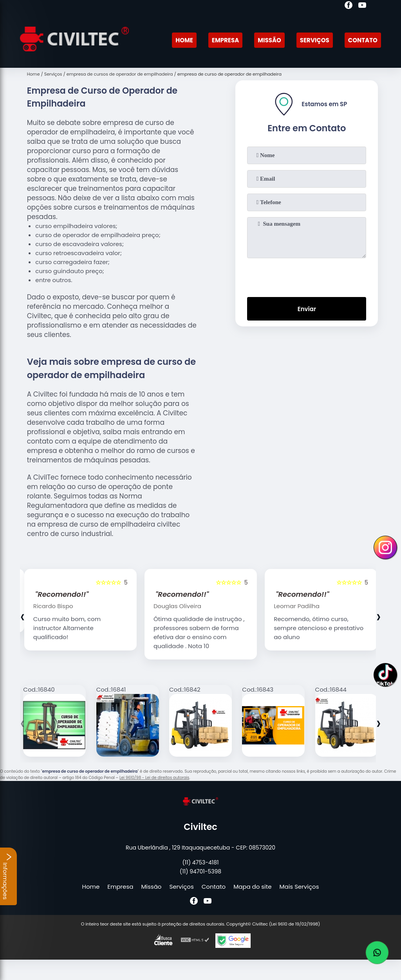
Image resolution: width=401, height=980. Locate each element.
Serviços (315, 40)
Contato (363, 40)
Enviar (307, 309)
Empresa (225, 40)
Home (184, 40)
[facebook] (349, 6)
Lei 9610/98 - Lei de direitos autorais (154, 778)
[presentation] (307, 276)
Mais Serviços (299, 887)
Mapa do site (252, 887)
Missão (269, 40)
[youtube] (362, 6)
